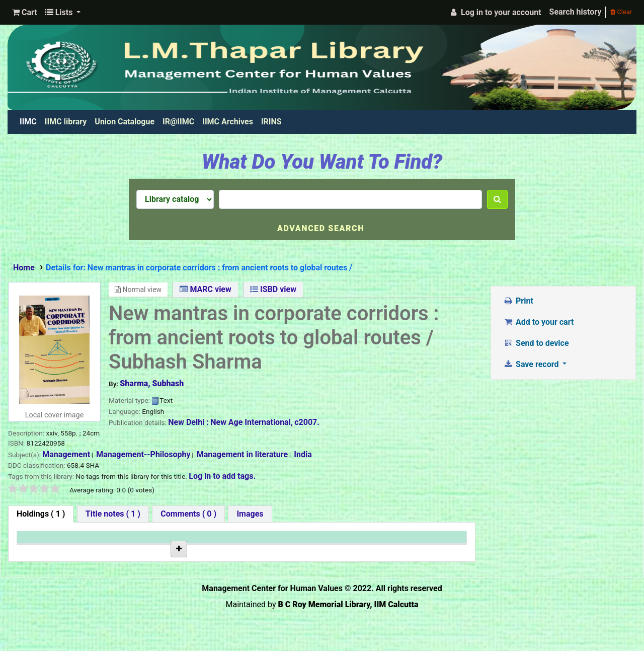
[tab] (113, 514)
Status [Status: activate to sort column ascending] (259, 542)
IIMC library (66, 122)
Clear (621, 12)
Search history (576, 12)
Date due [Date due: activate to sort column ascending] (337, 542)
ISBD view (273, 289)
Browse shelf (199, 575)
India (303, 454)
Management (66, 454)
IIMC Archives (228, 122)
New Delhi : (188, 422)
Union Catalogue (125, 122)
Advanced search (321, 228)
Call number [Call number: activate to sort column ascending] (193, 542)
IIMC (30, 121)
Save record (532, 364)
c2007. (307, 422)
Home (24, 268)
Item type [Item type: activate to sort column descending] (38, 542)
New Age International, (252, 422)
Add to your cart (539, 322)
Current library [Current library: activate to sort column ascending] (122, 542)
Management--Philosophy (143, 454)
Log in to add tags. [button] (222, 476)
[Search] (497, 199)
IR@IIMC (178, 122)
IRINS (271, 122)
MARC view (205, 289)
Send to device (536, 343)
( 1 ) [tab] (41, 514)
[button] (25, 12)
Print (518, 301)
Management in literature (242, 454)
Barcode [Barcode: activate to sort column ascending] (412, 542)
